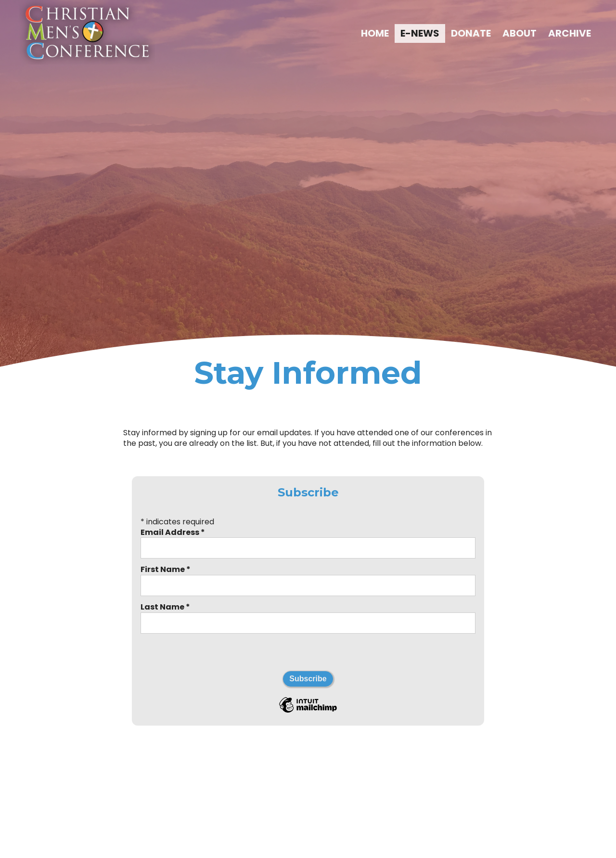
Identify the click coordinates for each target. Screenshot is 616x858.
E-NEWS (420, 33)
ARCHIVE (570, 33)
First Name (166, 569)
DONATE (471, 33)
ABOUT (520, 33)
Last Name (165, 607)
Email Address (173, 532)
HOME (375, 33)
